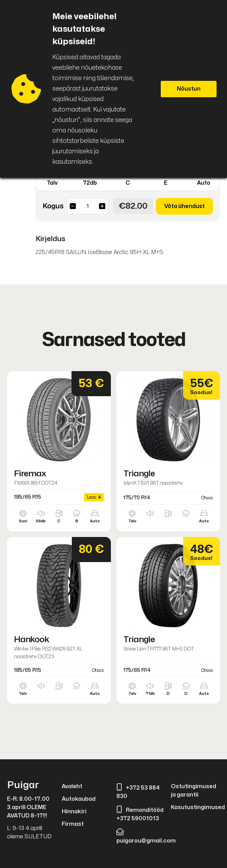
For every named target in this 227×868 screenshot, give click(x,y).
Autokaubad (79, 799)
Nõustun (189, 89)
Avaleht (72, 786)
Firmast (73, 824)
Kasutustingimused (198, 807)
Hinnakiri (74, 812)
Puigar (23, 785)
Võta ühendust (184, 206)
